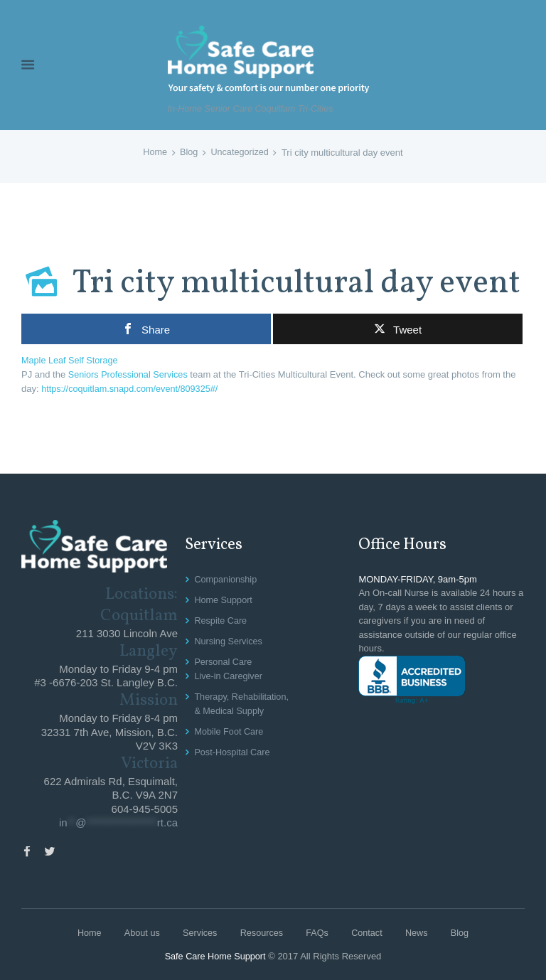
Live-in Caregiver (229, 673)
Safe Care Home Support (215, 955)
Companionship (226, 578)
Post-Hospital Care (233, 748)
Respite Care (221, 618)
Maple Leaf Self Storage (71, 360)
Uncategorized (240, 153)
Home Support (224, 598)
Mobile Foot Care (230, 728)
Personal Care (224, 660)
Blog (188, 153)
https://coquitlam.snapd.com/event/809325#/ (132, 388)
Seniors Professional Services (130, 374)
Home (154, 153)
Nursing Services (229, 639)
